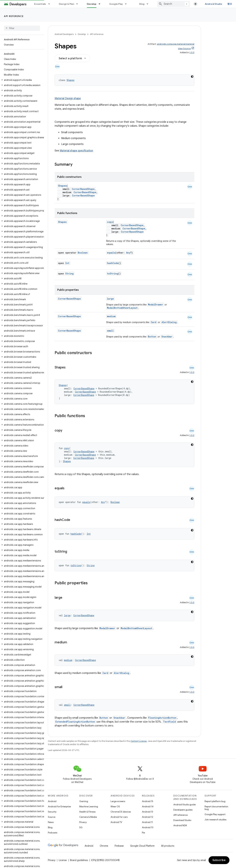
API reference (14, 16)
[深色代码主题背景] (192, 77)
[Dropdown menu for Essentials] (51, 4)
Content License (139, 741)
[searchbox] (22, 28)
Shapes (70, 80)
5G (81, 827)
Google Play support (215, 814)
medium (111, 316)
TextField (169, 722)
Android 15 (148, 801)
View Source (184, 49)
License (63, 860)
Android (52, 801)
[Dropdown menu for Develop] (101, 4)
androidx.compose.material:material (176, 44)
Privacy (83, 822)
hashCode (113, 263)
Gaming (84, 801)
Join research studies (215, 820)
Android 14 (148, 806)
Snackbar (167, 337)
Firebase (119, 846)
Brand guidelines (79, 860)
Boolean (83, 253)
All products (168, 846)
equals (111, 253)
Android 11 (147, 822)
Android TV (116, 822)
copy (110, 222)
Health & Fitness (87, 812)
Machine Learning (89, 806)
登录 (230, 4)
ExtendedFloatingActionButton (75, 722)
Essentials (40, 4)
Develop (82, 34)
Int (67, 263)
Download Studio (182, 820)
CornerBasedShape (83, 189)
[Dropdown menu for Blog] (149, 4)
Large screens (118, 801)
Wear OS (115, 806)
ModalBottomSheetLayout (122, 308)
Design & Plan (66, 4)
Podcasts (53, 833)
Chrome (104, 846)
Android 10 (148, 827)
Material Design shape (68, 98)
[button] (21, 80)
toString (113, 274)
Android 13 (148, 812)
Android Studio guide (184, 804)
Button (152, 337)
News (51, 822)
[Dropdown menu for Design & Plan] (79, 4)
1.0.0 (192, 52)
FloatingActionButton (162, 718)
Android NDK (180, 825)
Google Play (116, 4)
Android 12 (148, 817)
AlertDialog (169, 322)
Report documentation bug (216, 808)
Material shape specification (76, 151)
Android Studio (214, 4)
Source (52, 817)
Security (52, 812)
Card (154, 322)
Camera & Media (88, 817)
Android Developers (64, 34)
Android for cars (119, 817)
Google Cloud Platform (142, 846)
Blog (142, 4)
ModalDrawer (156, 305)
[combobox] (174, 4)
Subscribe (219, 860)
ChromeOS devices (121, 812)
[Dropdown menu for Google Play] (127, 4)
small (110, 331)
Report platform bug (215, 801)
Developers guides (183, 810)
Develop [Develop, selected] (92, 4)
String (69, 274)
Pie (143, 833)
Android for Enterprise (59, 806)
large (110, 299)
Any (128, 253)
